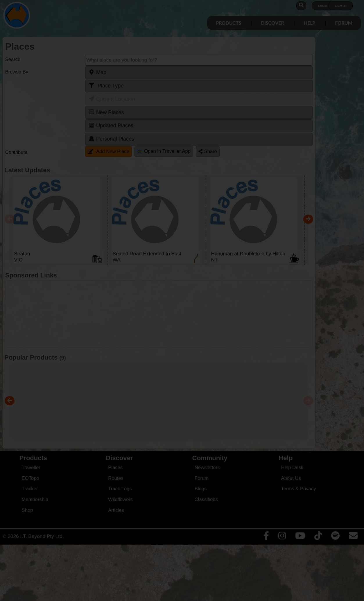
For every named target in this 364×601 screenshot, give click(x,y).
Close (236, 121)
